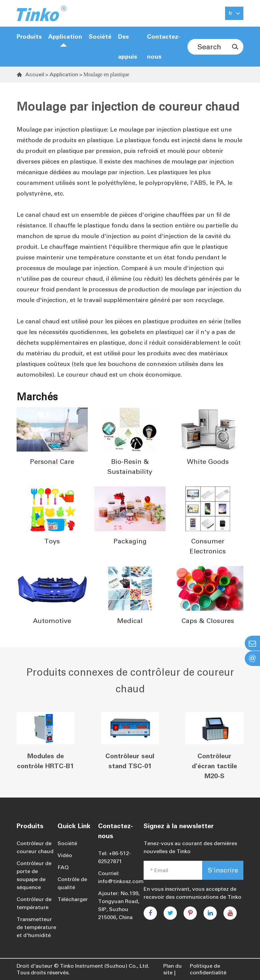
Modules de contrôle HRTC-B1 (45, 761)
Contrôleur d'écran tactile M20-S (214, 766)
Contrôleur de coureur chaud (35, 847)
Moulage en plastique (106, 74)
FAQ (63, 867)
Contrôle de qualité (72, 883)
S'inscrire (223, 870)
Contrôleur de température (34, 903)
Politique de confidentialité (208, 969)
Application (65, 37)
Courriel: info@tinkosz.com (121, 877)
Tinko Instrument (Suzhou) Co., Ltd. (105, 966)
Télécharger (73, 899)
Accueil (35, 74)
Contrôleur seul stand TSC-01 (130, 761)
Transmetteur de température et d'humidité (36, 927)
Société (67, 843)
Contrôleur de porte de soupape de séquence (34, 875)
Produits (29, 37)
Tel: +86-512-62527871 (115, 857)
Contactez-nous (164, 47)
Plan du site (173, 969)
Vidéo (65, 855)
